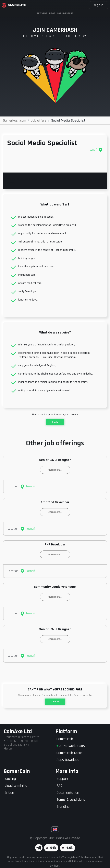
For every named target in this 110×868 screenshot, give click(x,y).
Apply (55, 422)
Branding (63, 807)
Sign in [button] (99, 5)
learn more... (55, 470)
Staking (10, 779)
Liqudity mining (16, 786)
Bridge (9, 793)
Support (62, 779)
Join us (55, 702)
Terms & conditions (71, 800)
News (52, 13)
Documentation (68, 793)
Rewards (42, 13)
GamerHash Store (69, 753)
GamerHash (65, 739)
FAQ (59, 786)
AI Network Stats (71, 746)
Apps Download (68, 760)
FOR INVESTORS (65, 13)
